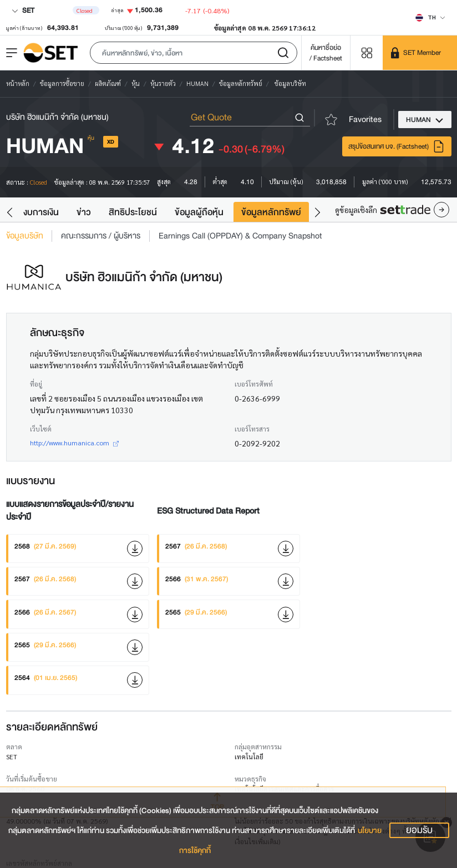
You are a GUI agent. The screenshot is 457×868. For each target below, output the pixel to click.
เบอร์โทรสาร (252, 429)
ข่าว (84, 212)
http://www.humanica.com (74, 443)
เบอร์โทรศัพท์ (254, 384)
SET (23, 10)
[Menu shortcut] (367, 52)
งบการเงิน (41, 212)
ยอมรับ (419, 830)
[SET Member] (420, 53)
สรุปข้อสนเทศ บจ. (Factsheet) (397, 146)
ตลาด (14, 747)
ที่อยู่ (36, 384)
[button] (194, 53)
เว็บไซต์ (41, 429)
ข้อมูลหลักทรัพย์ (271, 212)
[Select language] (430, 17)
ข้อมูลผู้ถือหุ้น (199, 212)
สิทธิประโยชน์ (133, 212)
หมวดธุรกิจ (250, 779)
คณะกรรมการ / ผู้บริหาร (101, 236)
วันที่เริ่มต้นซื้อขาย (32, 779)
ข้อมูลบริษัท (25, 236)
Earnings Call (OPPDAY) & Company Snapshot (240, 236)
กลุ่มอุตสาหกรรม (258, 747)
